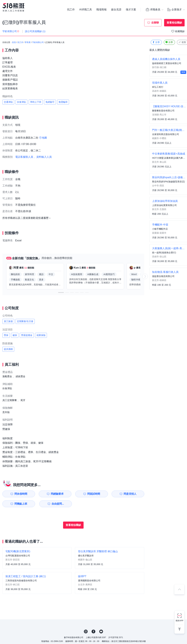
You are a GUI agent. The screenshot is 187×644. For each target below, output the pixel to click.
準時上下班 (36, 102)
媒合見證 (116, 10)
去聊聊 (155, 23)
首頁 (14, 42)
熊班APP (179, 621)
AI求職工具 (86, 10)
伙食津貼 (21, 102)
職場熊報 (102, 10)
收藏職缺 (180, 31)
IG (86, 632)
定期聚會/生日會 (25, 321)
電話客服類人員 (24, 157)
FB (93, 632)
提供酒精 (8, 349)
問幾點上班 (21, 504)
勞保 (6, 335)
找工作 (71, 10)
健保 (15, 335)
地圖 (44, 138)
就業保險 (41, 335)
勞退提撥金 (27, 335)
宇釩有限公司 (38, 42)
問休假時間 (21, 494)
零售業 (28, 42)
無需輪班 (63, 102)
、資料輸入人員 (43, 157)
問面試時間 (94, 494)
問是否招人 (130, 494)
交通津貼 (8, 102)
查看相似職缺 (174, 23)
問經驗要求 (57, 494)
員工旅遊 (8, 321)
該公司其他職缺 (35, 31)
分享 (156, 42)
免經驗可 (50, 102)
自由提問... (58, 504)
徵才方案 (131, 10)
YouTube (101, 632)
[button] (61, 293)
